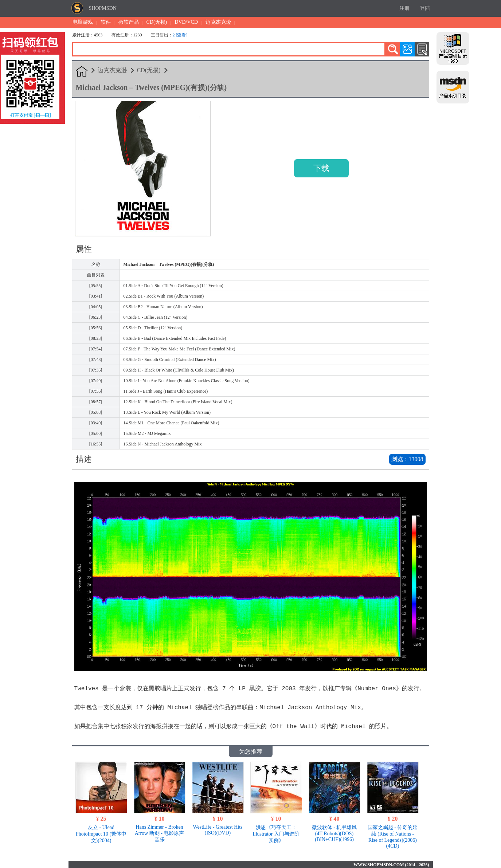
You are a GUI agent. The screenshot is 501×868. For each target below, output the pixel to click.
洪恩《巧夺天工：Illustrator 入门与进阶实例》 (276, 833)
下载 (321, 168)
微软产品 (129, 22)
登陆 (425, 8)
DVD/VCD (186, 22)
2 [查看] (180, 35)
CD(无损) (157, 22)
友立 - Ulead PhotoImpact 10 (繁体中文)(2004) (101, 833)
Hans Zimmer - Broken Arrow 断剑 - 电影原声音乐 (160, 833)
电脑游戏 (83, 22)
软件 (106, 22)
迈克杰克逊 (218, 22)
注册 (404, 8)
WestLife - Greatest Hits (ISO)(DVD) (218, 829)
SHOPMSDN (103, 8)
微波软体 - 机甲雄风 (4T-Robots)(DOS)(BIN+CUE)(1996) (334, 833)
